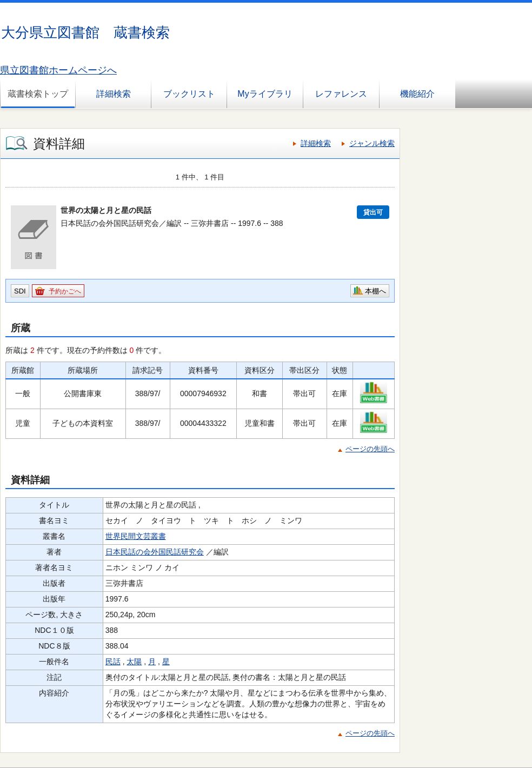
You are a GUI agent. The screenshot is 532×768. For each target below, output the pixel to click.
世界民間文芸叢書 (136, 536)
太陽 (134, 662)
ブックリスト (189, 94)
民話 (113, 662)
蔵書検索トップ (38, 94)
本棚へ (375, 291)
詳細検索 (114, 94)
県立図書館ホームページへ (58, 70)
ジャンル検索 (372, 143)
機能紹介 (417, 94)
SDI (20, 291)
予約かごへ (65, 291)
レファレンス (341, 94)
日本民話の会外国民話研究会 (155, 552)
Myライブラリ (265, 94)
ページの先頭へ (370, 449)
